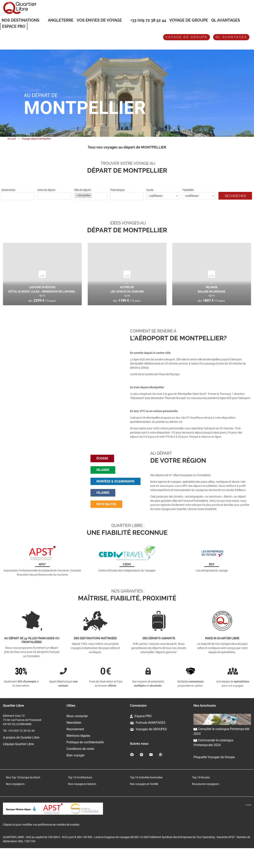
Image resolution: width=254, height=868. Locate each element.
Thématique (127, 194)
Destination (18, 194)
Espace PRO (141, 734)
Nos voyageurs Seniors (82, 802)
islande (103, 502)
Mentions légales (78, 754)
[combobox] (18, 196)
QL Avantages (226, 20)
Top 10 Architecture (80, 796)
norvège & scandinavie (115, 490)
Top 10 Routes (201, 796)
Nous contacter (77, 734)
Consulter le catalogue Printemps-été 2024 (221, 750)
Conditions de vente (80, 767)
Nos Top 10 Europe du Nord (23, 796)
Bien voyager (76, 774)
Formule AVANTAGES (148, 741)
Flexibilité (199, 194)
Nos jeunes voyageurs (206, 802)
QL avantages (231, 37)
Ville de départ (90, 194)
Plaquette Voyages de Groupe (214, 775)
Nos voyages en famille (144, 802)
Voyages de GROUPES (148, 747)
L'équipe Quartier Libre (18, 762)
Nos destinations (20, 20)
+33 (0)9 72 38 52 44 (148, 20)
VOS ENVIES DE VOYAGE (99, 20)
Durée (163, 194)
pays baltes (106, 513)
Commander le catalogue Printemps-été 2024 (213, 761)
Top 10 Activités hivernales (146, 796)
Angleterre (61, 20)
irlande (103, 479)
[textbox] (18, 196)
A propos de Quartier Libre (21, 756)
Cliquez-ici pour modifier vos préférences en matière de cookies (41, 844)
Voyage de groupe (189, 20)
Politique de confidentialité (85, 760)
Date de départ (54, 194)
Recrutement (75, 747)
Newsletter (74, 741)
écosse (102, 467)
